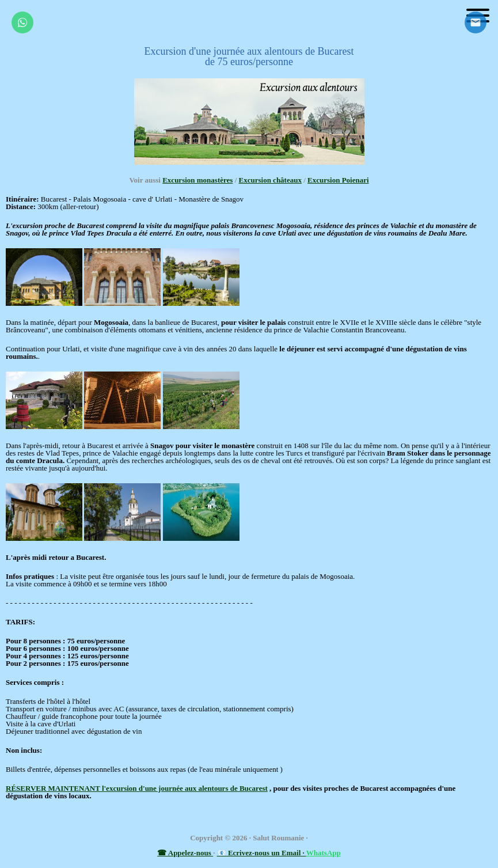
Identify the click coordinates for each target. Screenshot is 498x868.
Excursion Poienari (338, 180)
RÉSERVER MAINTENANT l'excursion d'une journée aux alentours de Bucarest (137, 788)
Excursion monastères (197, 180)
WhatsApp (324, 853)
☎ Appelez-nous (185, 853)
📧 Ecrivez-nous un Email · (262, 853)
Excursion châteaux (270, 180)
